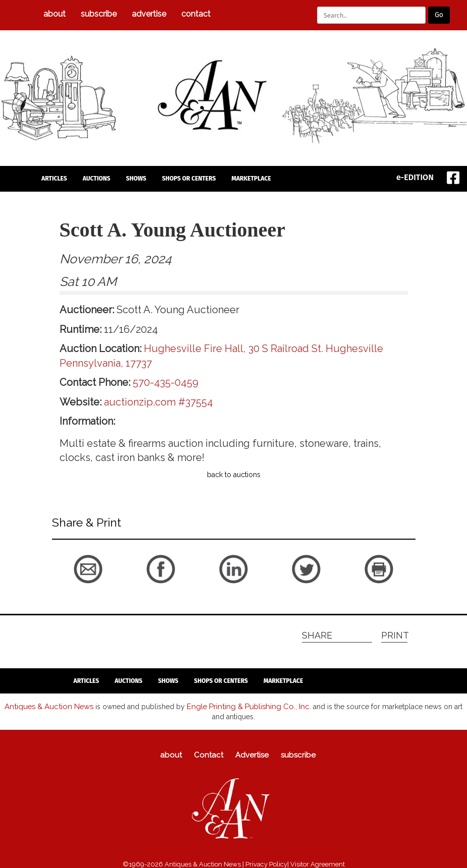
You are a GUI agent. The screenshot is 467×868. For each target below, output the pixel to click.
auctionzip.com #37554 (159, 402)
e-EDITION (415, 177)
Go (439, 15)
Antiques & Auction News (46, 706)
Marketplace (251, 179)
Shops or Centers (189, 179)
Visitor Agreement (318, 863)
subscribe (99, 14)
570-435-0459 (166, 382)
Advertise (149, 14)
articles (54, 179)
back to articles (77, 588)
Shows (136, 179)
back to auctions (234, 475)
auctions (97, 179)
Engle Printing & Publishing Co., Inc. (239, 706)
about (55, 14)
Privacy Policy (266, 863)
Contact (196, 14)
